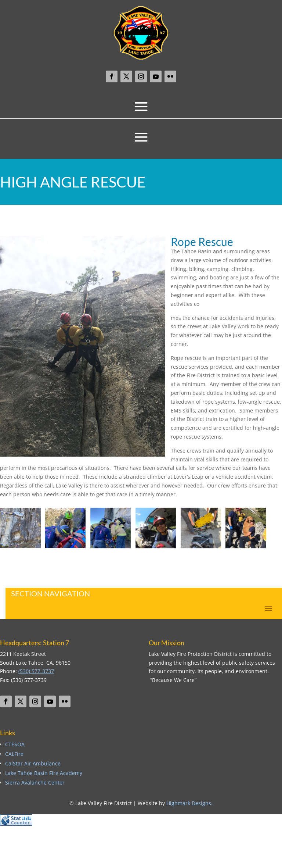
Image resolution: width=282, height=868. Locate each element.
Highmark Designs (189, 803)
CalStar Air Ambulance (33, 763)
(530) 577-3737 (36, 671)
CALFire (14, 754)
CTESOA (15, 744)
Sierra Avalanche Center (35, 783)
